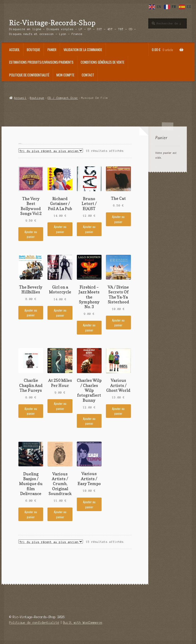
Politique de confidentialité (29, 75)
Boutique (33, 50)
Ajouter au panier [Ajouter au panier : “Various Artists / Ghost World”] (118, 411)
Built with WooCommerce (83, 623)
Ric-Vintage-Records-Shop (52, 23)
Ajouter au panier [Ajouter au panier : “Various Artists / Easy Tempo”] (89, 504)
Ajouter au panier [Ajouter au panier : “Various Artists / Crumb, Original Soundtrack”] (60, 514)
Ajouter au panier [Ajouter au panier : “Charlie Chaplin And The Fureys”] (31, 411)
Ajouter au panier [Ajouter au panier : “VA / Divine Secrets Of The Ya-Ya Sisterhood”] (118, 323)
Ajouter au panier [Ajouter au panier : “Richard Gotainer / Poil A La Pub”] (60, 229)
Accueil (14, 50)
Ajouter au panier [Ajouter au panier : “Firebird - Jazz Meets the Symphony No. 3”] (89, 327)
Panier (52, 50)
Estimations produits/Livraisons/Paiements (41, 62)
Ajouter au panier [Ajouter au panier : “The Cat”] (118, 219)
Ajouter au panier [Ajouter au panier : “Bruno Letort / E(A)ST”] (89, 229)
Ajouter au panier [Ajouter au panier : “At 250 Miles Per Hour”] (60, 406)
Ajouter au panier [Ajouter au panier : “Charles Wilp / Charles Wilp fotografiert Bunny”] (89, 421)
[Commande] (51, 151)
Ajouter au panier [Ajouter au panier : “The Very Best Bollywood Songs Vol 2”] (31, 234)
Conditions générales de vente (102, 62)
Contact (88, 75)
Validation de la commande (83, 50)
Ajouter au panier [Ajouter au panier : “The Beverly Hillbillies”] (31, 313)
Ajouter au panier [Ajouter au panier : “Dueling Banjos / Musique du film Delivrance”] (31, 514)
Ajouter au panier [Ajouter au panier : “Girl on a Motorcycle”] (60, 313)
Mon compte (65, 75)
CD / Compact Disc (63, 98)
